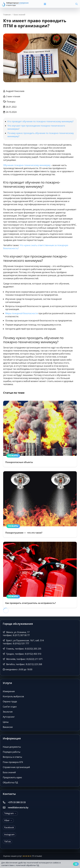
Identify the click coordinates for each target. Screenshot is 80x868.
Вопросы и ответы (12, 757)
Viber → (8, 820)
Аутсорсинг (9, 717)
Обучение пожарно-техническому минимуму (27, 165)
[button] (52, 4)
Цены (6, 722)
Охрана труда (10, 701)
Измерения (9, 691)
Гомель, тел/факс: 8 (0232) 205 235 (22, 649)
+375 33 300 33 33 (17, 802)
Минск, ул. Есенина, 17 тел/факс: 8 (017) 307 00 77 (16, 634)
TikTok (7, 842)
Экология (8, 712)
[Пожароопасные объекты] (40, 434)
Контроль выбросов (13, 696)
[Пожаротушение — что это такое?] (40, 504)
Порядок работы (12, 752)
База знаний (9, 772)
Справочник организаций (16, 767)
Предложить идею (12, 777)
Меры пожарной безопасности (22, 313)
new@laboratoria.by (18, 807)
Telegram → (10, 813)
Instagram (9, 834)
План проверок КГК (13, 762)
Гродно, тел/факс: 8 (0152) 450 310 (22, 654)
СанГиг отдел (10, 707)
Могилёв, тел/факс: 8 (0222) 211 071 (23, 659)
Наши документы (12, 747)
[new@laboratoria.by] (5, 807)
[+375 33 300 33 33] (5, 802)
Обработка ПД (10, 782)
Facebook (9, 827)
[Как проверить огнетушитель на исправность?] (40, 575)
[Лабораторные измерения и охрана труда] (15, 4)
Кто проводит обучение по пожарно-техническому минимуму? (40, 121)
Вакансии (8, 727)
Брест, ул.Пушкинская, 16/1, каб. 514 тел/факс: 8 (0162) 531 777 (23, 642)
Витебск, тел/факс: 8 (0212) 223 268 (22, 664)
